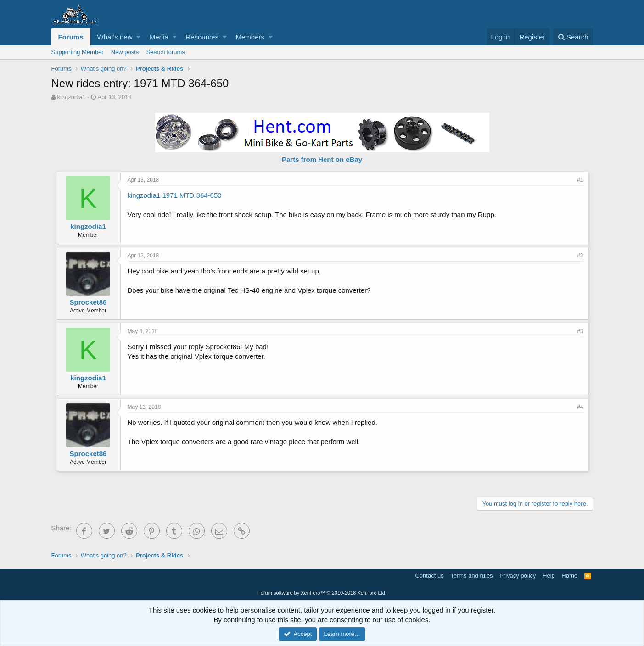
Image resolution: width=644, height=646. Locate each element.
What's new (115, 37)
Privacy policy (518, 576)
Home (569, 576)
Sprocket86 (88, 302)
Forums (71, 37)
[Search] (573, 37)
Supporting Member (78, 52)
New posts (125, 52)
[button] (138, 37)
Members (250, 37)
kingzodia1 (71, 97)
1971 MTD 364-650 (192, 195)
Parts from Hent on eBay (322, 159)
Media (159, 37)
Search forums (165, 52)
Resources (202, 37)
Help (549, 576)
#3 (580, 331)
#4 (580, 407)
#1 (580, 180)
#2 (580, 256)
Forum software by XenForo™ (322, 593)
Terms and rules (471, 576)
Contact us (429, 576)
